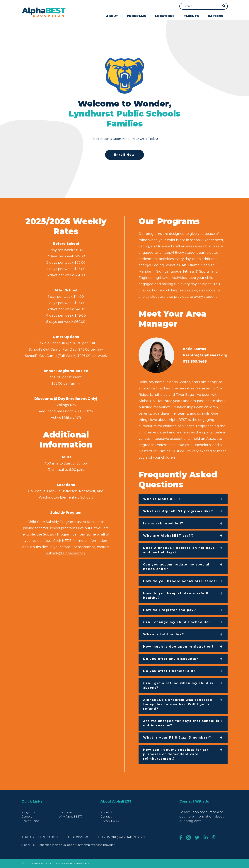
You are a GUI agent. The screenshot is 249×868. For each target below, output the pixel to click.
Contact (106, 817)
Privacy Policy (110, 821)
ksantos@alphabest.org (205, 355)
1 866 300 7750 (78, 837)
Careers (215, 16)
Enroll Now (124, 155)
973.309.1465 (195, 362)
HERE (67, 541)
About (112, 16)
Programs (137, 16)
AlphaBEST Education (40, 837)
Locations (165, 16)
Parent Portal (30, 821)
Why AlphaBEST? (71, 817)
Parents (191, 16)
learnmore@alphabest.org (121, 837)
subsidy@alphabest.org (66, 553)
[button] (183, 499)
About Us (107, 812)
